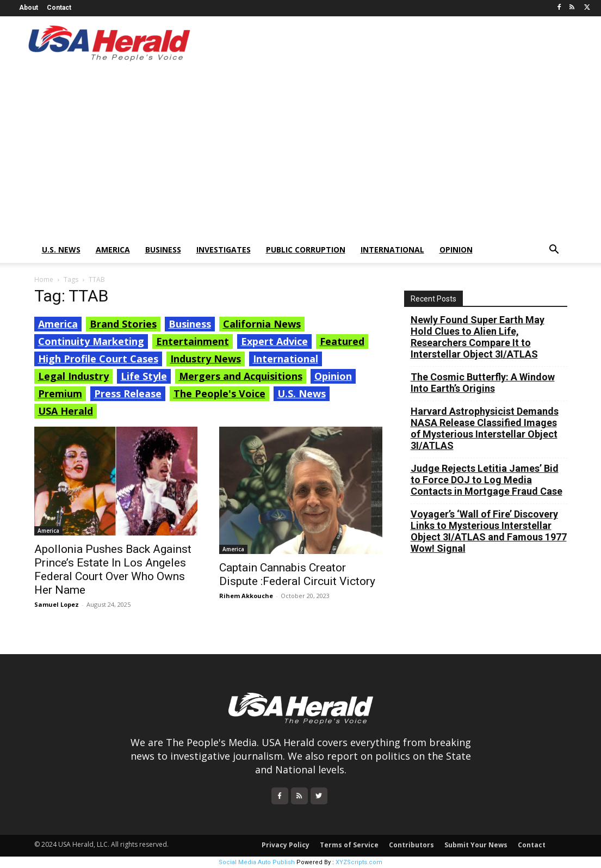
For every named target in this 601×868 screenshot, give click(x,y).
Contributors (411, 845)
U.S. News (61, 250)
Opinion (456, 250)
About (29, 8)
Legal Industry (73, 376)
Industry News (206, 359)
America (113, 250)
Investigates (224, 250)
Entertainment (193, 341)
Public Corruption (306, 250)
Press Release (128, 393)
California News (262, 324)
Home (44, 279)
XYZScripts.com (359, 862)
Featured (342, 341)
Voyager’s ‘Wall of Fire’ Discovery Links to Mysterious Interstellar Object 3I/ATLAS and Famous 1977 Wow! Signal (489, 531)
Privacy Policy (286, 845)
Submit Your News (476, 845)
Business (163, 250)
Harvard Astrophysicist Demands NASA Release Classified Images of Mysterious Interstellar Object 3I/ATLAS (485, 428)
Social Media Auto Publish (257, 862)
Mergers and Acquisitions (241, 376)
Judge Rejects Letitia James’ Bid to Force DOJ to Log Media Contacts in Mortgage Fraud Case (487, 480)
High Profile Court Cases (98, 359)
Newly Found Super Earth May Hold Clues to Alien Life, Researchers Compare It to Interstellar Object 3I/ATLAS (478, 337)
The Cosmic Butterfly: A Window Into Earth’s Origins (483, 383)
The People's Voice (219, 393)
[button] (554, 251)
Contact (59, 8)
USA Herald (66, 411)
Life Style (144, 376)
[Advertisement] (300, 155)
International (392, 250)
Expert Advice (274, 341)
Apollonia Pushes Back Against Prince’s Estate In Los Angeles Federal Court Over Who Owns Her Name (113, 570)
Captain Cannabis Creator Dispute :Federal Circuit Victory (297, 574)
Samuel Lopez (57, 604)
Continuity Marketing (91, 341)
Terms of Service (349, 845)
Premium (60, 393)
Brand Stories (123, 324)
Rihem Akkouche (246, 596)
